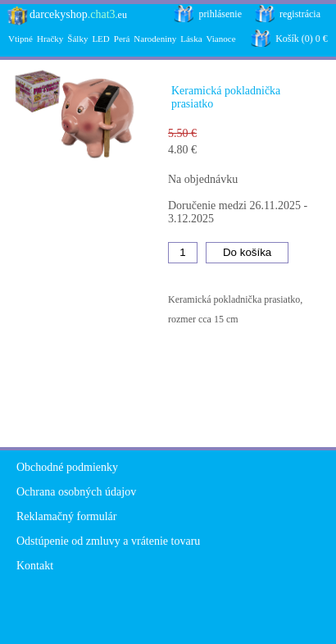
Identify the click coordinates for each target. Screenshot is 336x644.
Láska (191, 39)
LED (100, 39)
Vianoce (221, 39)
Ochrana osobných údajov (76, 492)
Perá (122, 39)
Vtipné (20, 39)
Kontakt (35, 566)
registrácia (300, 14)
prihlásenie (220, 14)
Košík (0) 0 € (302, 39)
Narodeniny (155, 39)
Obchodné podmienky (67, 467)
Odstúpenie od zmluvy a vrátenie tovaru (108, 541)
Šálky (77, 39)
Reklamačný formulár (66, 516)
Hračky (50, 39)
